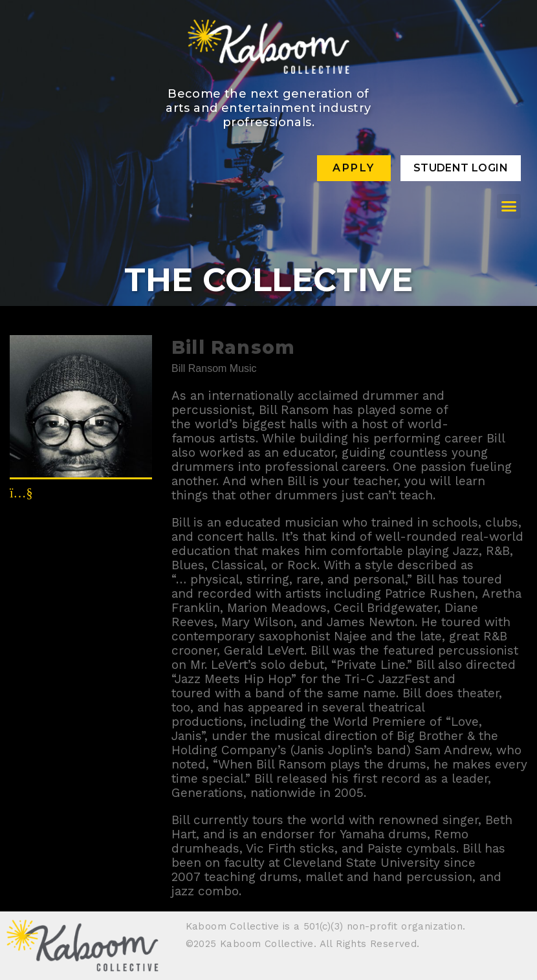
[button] (509, 206)
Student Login (461, 168)
